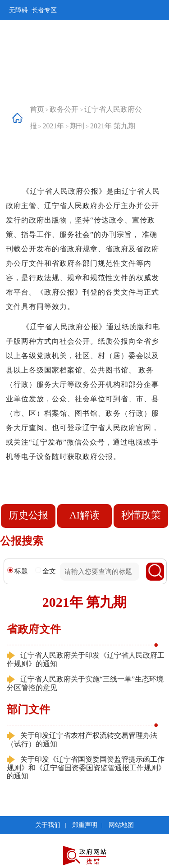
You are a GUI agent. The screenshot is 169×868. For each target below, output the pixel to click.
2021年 (53, 126)
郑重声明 (85, 825)
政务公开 (64, 109)
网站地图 (121, 825)
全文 (46, 571)
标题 (18, 571)
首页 (37, 109)
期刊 (77, 126)
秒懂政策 (141, 515)
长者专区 (44, 10)
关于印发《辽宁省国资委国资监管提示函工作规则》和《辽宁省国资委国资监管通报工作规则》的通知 (86, 768)
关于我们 (48, 825)
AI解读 (84, 515)
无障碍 (18, 10)
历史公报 (28, 515)
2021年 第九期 (113, 126)
